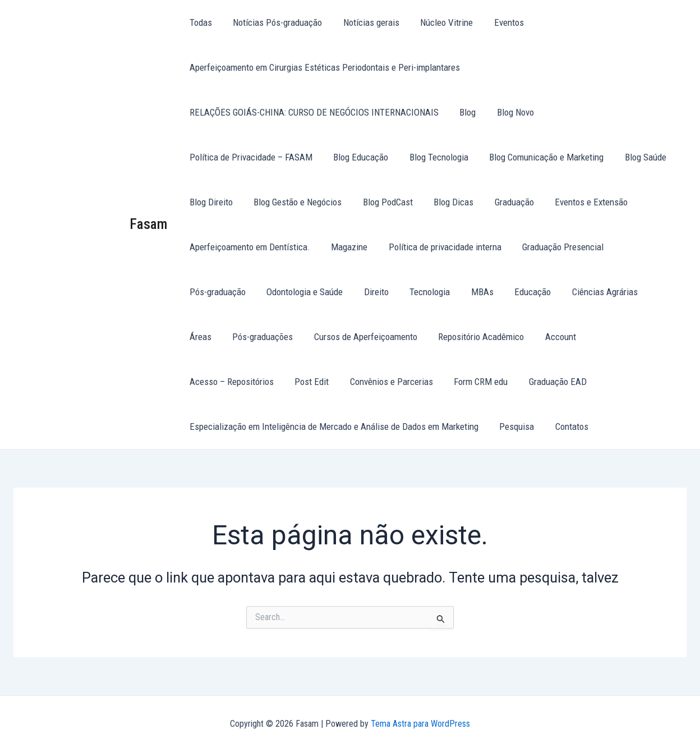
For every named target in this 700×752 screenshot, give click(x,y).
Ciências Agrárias (517, 292)
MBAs (398, 292)
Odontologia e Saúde (227, 292)
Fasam (149, 224)
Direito (296, 292)
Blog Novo (510, 112)
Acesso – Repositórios (508, 337)
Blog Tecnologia (292, 157)
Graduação (443, 202)
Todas (200, 22)
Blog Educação (216, 157)
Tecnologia (348, 292)
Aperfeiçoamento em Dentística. (249, 247)
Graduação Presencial (556, 247)
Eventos (500, 22)
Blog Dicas (384, 202)
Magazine (346, 247)
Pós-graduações (640, 292)
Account (431, 337)
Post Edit (586, 337)
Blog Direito (556, 157)
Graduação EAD (392, 382)
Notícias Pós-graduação (275, 22)
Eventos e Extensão (518, 202)
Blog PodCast (321, 202)
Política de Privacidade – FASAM (609, 112)
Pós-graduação (644, 247)
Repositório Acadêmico (354, 337)
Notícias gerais (366, 22)
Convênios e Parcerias (230, 382)
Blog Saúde (495, 157)
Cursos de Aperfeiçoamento (240, 337)
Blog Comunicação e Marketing (398, 157)
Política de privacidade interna (440, 247)
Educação (447, 292)
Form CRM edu (317, 382)
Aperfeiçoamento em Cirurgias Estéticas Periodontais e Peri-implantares (324, 67)
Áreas (580, 292)
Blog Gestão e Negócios (232, 202)
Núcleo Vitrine (440, 22)
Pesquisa (514, 427)
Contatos (567, 427)
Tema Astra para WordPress (420, 724)
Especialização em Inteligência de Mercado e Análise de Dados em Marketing (333, 427)
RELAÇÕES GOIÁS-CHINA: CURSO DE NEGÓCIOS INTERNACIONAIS (313, 112)
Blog (465, 112)
